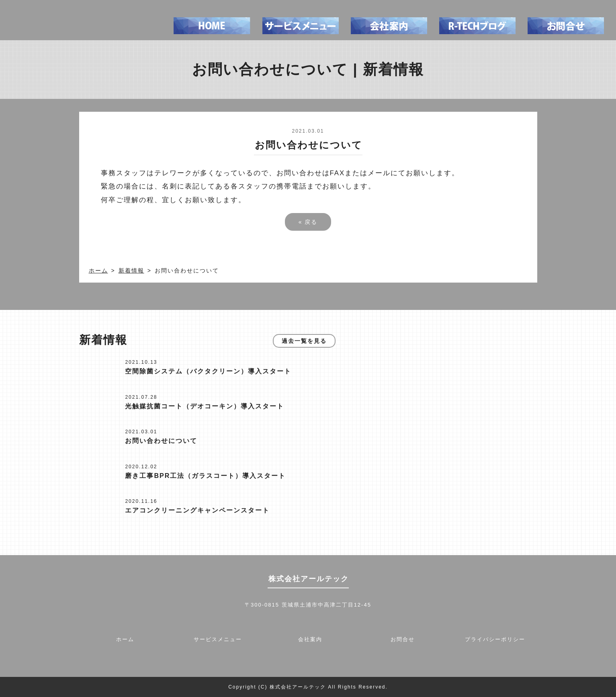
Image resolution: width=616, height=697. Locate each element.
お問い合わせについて (161, 441)
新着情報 (131, 271)
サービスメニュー (218, 639)
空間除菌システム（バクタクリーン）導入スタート (208, 371)
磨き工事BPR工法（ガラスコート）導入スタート (205, 476)
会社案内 (310, 639)
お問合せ (403, 639)
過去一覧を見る (304, 341)
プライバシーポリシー (495, 639)
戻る (308, 222)
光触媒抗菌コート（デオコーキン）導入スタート (205, 406)
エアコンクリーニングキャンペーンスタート (197, 510)
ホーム (98, 271)
